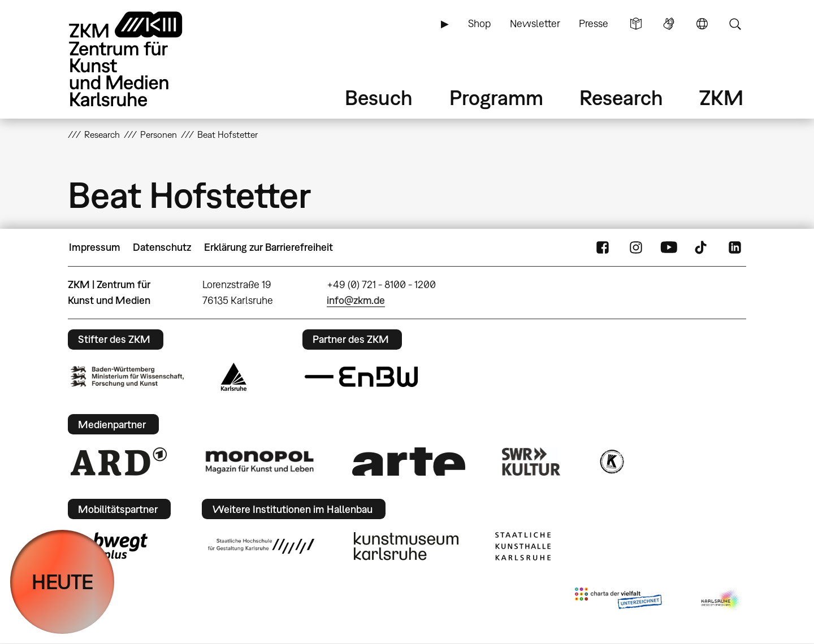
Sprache (702, 24)
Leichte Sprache (636, 24)
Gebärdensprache (669, 24)
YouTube (669, 247)
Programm (496, 97)
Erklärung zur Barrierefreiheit (269, 247)
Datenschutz (162, 247)
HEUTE (62, 582)
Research (621, 97)
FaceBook (603, 247)
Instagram (636, 247)
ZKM (721, 97)
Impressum (95, 247)
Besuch (379, 97)
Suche (735, 24)
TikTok (702, 247)
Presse (594, 23)
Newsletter (535, 23)
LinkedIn (735, 247)
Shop (479, 23)
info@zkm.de (356, 300)
